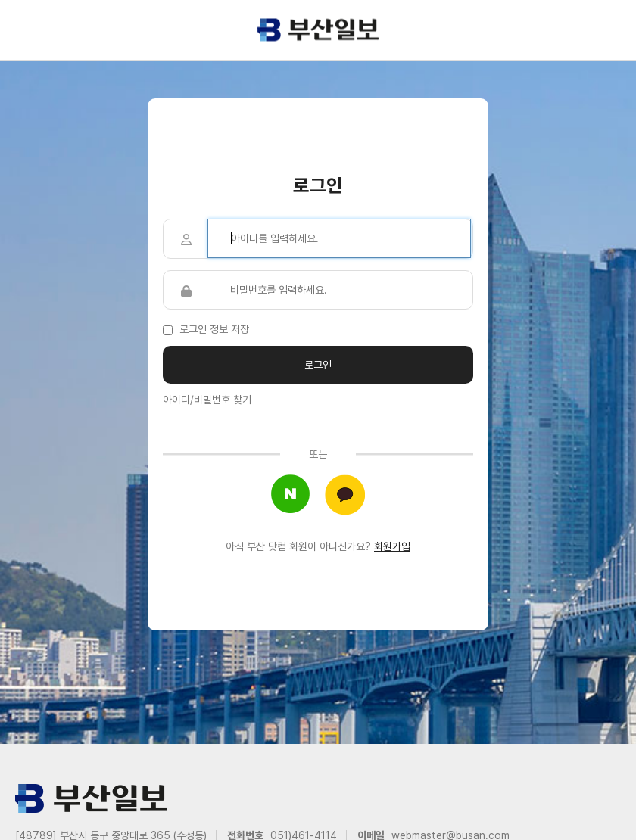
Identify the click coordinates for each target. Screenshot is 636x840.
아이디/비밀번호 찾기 (207, 400)
